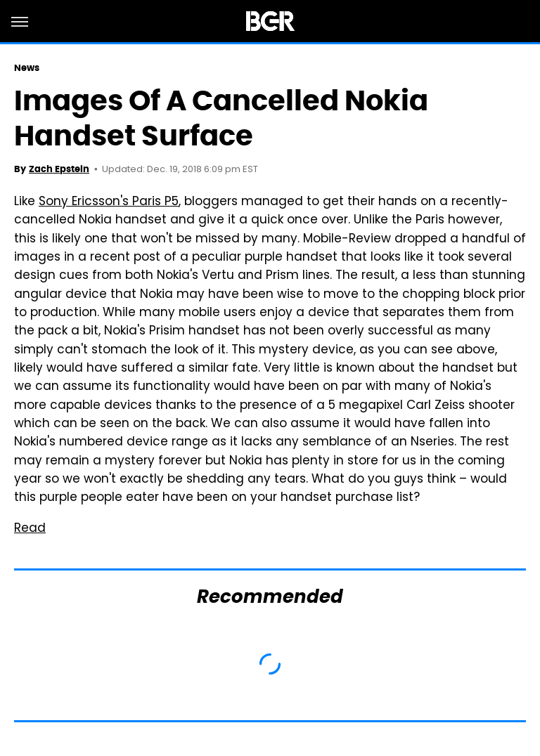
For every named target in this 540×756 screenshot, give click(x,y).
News (27, 68)
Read (30, 529)
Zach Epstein (59, 169)
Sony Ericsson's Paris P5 (109, 202)
